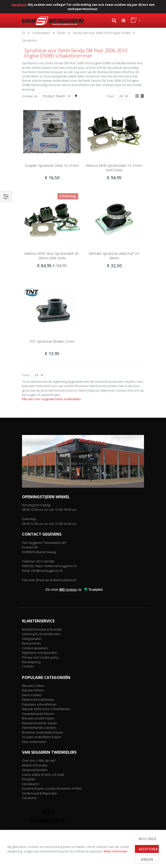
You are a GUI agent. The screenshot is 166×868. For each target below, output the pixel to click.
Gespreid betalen (35, 770)
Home (24, 33)
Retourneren (31, 643)
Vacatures (29, 798)
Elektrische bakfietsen (38, 700)
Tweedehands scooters (39, 728)
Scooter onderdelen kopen (42, 737)
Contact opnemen (35, 648)
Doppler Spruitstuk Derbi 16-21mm (52, 165)
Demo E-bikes (32, 695)
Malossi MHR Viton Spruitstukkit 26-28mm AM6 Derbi (52, 256)
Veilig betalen (32, 639)
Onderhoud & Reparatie (39, 793)
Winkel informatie (35, 765)
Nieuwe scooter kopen (38, 718)
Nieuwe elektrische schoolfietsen (46, 709)
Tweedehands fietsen (38, 714)
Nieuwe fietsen (33, 690)
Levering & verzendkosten (41, 634)
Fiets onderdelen (34, 742)
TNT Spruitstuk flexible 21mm (52, 341)
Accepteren (148, 849)
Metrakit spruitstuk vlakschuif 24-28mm (114, 256)
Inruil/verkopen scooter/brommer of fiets (52, 788)
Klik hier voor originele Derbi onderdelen (51, 399)
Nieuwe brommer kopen (40, 723)
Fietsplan (29, 779)
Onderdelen (41, 33)
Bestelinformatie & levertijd (42, 629)
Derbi (61, 33)
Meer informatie (116, 851)
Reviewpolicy (31, 662)
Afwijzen (147, 859)
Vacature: (19, 5)
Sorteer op (30, 96)
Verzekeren (31, 784)
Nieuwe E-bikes (33, 686)
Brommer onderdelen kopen (43, 732)
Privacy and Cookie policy (40, 657)
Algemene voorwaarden (40, 653)
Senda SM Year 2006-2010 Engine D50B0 (102, 33)
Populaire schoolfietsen (39, 704)
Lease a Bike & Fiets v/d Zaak (43, 775)
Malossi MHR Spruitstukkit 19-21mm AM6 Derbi (114, 168)
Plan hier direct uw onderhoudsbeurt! (49, 580)
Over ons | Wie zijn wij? (39, 760)
